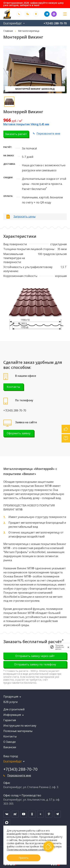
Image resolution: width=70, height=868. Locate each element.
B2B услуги (10, 702)
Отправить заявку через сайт (35, 656)
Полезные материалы (18, 731)
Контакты (13, 387)
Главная (8, 31)
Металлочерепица (29, 31)
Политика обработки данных (60, 647)
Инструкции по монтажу (20, 726)
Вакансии (10, 747)
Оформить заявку (19, 433)
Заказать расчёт (16, 134)
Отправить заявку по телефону (35, 664)
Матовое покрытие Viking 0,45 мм (26, 124)
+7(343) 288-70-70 (55, 23)
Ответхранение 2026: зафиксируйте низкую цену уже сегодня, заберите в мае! (34, 4)
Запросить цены (24, 216)
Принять (24, 858)
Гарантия (10, 720)
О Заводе (10, 742)
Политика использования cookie (26, 849)
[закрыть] (68, 647)
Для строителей (14, 709)
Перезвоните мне (48, 133)
